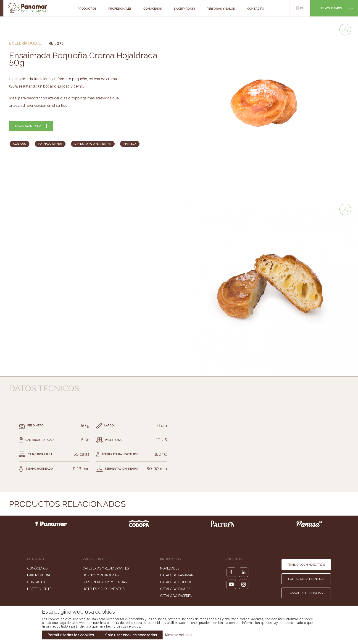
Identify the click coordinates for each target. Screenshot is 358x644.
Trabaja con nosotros (306, 565)
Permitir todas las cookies (71, 635)
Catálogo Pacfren (176, 596)
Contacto (36, 582)
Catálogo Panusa (175, 589)
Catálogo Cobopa (176, 582)
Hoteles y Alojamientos (104, 589)
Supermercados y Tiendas (105, 582)
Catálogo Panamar (177, 575)
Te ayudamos (331, 8)
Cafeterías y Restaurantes (106, 568)
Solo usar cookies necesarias (131, 635)
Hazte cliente (39, 589)
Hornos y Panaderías (101, 575)
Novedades (170, 568)
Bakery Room (38, 575)
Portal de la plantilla (306, 579)
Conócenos (37, 568)
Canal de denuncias (306, 593)
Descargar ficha (28, 126)
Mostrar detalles (179, 635)
